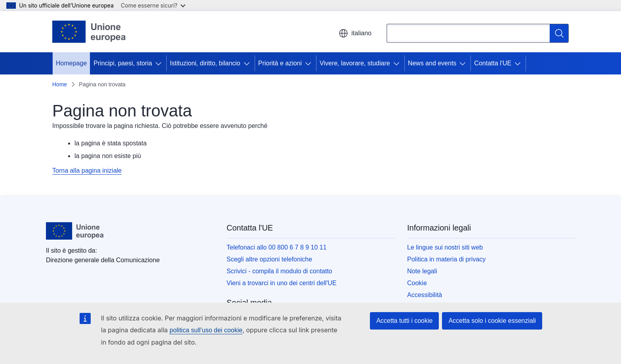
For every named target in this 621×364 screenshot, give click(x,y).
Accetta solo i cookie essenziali (492, 321)
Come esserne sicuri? (153, 5)
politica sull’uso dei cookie (206, 330)
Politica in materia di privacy (446, 259)
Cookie (417, 283)
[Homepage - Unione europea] (89, 32)
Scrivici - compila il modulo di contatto (279, 271)
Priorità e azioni (280, 63)
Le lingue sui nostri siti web (445, 247)
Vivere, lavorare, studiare (355, 63)
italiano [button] (355, 33)
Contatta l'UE (493, 63)
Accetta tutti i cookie (404, 321)
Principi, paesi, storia (123, 63)
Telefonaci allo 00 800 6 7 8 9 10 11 (277, 247)
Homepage (71, 63)
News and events (432, 63)
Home (60, 84)
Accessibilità (425, 295)
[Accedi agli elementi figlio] (160, 63)
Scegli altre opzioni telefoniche (269, 259)
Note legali (422, 271)
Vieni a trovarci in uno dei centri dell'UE (282, 283)
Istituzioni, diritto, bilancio (205, 63)
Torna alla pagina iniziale (87, 171)
